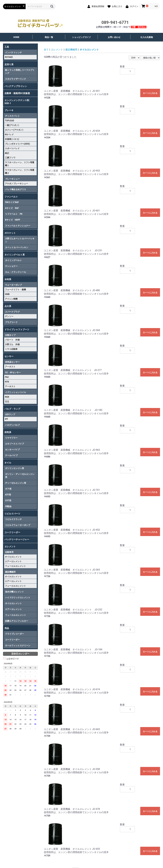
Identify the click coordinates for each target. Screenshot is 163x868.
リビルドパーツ (12, 514)
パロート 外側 (12, 340)
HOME (16, 37)
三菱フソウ (10, 158)
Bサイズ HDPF (13, 220)
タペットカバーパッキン (17, 247)
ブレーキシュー (12, 179)
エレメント (10, 547)
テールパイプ (11, 455)
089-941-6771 (115, 22)
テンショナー (11, 266)
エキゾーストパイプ (15, 444)
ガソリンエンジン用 (15, 468)
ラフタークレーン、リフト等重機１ (20, 164)
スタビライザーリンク (16, 79)
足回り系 (9, 64)
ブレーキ (9, 110)
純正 (7, 153)
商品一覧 (49, 37)
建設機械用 (10, 572)
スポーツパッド (12, 148)
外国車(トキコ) (12, 139)
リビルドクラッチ (13, 519)
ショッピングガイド (81, 37)
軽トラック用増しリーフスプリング (20, 72)
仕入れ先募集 (147, 37)
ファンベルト (11, 197)
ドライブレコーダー (15, 634)
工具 (7, 47)
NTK (7, 382)
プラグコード (11, 322)
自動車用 (9, 552)
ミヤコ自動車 (11, 349)
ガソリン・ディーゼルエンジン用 (20, 476)
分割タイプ (10, 335)
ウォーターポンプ (13, 285)
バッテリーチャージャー (17, 539)
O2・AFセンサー (13, 372)
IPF (7, 419)
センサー (9, 356)
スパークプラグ (12, 312)
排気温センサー (12, 362)
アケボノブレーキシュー (16, 184)
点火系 (8, 306)
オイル (8, 463)
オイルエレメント (13, 557)
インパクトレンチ (13, 52)
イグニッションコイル (16, 392)
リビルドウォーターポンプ (18, 525)
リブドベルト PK (14, 214)
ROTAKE (9, 57)
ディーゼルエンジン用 (16, 483)
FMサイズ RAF (12, 202)
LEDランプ (10, 414)
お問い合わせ (114, 37)
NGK (7, 397)
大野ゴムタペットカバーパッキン (20, 240)
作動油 (8, 506)
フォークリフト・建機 (15, 290)
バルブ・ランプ (12, 409)
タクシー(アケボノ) (14, 130)
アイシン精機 (11, 299)
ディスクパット (12, 116)
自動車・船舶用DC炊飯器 (17, 93)
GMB (7, 294)
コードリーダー (12, 532)
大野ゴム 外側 (12, 344)
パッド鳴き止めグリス (16, 189)
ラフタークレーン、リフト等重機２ (20, 172)
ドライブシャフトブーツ (17, 330)
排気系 (8, 432)
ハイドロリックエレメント (18, 598)
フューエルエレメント (15, 566)
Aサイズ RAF (12, 208)
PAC (7, 377)
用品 (7, 628)
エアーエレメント (13, 561)
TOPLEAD (9, 121)
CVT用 (8, 500)
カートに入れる (150, 93)
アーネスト (10, 367)
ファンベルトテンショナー (18, 226)
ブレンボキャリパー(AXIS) (17, 144)
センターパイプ (12, 450)
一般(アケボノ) (12, 125)
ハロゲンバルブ (12, 425)
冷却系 (8, 279)
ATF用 (8, 495)
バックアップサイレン (16, 86)
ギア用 (8, 489)
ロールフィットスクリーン (18, 645)
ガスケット (10, 233)
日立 (7, 402)
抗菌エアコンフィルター (17, 621)
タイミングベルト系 (15, 255)
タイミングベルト (13, 260)
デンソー (9, 316)
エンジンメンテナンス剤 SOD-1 (18, 102)
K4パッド (9, 134)
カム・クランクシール (16, 272)
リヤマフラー (11, 438)
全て (46, 50)
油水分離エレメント (15, 592)
